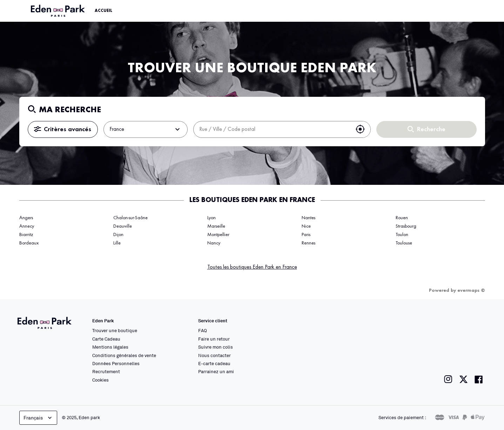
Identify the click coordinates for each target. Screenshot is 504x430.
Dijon (118, 235)
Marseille (216, 226)
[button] (360, 129)
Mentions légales (110, 347)
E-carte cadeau (214, 363)
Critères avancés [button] (63, 129)
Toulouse (404, 243)
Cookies (100, 380)
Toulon (402, 235)
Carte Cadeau (106, 339)
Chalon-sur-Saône (130, 218)
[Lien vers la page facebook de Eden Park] (479, 379)
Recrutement (106, 371)
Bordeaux (29, 243)
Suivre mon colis (216, 347)
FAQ (203, 330)
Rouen (402, 218)
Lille (117, 243)
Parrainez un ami (216, 371)
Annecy (27, 226)
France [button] (146, 129)
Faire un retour (214, 339)
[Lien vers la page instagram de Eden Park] (448, 379)
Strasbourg (406, 226)
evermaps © (471, 290)
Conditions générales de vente (124, 355)
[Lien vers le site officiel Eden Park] (59, 11)
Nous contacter (214, 355)
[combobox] (272, 129)
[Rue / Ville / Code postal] (272, 129)
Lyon (211, 218)
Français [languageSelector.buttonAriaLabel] (38, 418)
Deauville (123, 226)
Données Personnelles (116, 363)
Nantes (308, 218)
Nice (306, 226)
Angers (26, 218)
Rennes (308, 243)
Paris (306, 235)
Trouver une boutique (115, 330)
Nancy (214, 243)
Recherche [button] (426, 129)
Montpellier (218, 235)
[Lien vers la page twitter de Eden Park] (463, 379)
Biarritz (26, 235)
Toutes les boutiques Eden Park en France (252, 267)
